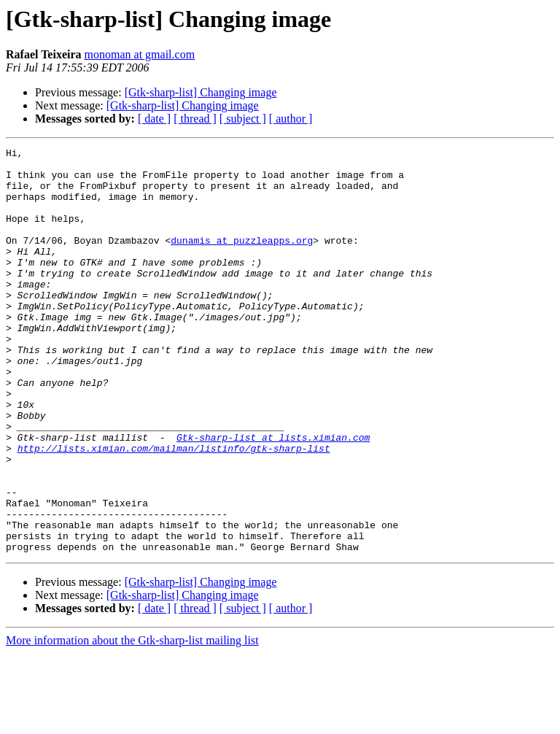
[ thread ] (195, 119)
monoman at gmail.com (140, 54)
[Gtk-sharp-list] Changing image (201, 92)
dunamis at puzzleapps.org (242, 260)
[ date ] (154, 119)
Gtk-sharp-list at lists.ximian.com (273, 496)
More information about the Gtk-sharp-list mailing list (132, 721)
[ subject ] (243, 119)
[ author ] (291, 119)
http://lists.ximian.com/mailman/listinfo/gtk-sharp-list (174, 509)
